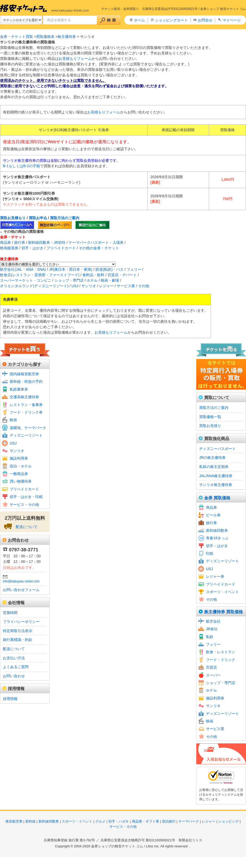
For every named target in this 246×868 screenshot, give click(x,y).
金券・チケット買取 (16, 37)
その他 (144, 286)
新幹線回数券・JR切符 (47, 242)
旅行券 (20, 242)
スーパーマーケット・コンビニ (26, 280)
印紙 (210, 553)
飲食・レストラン (221, 652)
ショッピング (228, 821)
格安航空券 (14, 821)
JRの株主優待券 (212, 458)
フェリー (134, 269)
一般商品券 (19, 474)
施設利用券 (19, 458)
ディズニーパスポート (217, 449)
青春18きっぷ (217, 538)
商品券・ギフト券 (146, 821)
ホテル (92, 280)
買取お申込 (38, 218)
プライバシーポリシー (21, 622)
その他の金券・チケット (99, 248)
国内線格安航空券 (24, 374)
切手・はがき (32, 248)
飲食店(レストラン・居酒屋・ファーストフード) (40, 275)
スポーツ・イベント (222, 592)
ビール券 (213, 515)
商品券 (5, 242)
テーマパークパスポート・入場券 (96, 242)
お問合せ (205, 20)
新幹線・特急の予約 (26, 381)
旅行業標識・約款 (18, 640)
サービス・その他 (24, 505)
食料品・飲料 (93, 275)
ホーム (139, 20)
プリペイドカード (61, 248)
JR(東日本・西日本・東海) (71, 269)
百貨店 (211, 667)
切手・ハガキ (119, 821)
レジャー (107, 286)
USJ (75, 286)
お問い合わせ (14, 676)
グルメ (100, 821)
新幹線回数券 (217, 530)
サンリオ (89, 286)
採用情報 (10, 699)
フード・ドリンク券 (26, 412)
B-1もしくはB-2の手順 (21, 166)
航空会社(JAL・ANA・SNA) (23, 269)
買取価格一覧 (210, 417)
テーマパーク (189, 821)
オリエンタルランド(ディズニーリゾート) (34, 286)
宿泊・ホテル (21, 466)
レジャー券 (215, 576)
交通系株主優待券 (24, 397)
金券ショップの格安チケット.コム (117, 846)
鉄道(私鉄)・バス (110, 269)
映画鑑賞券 (9, 248)
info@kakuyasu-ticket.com (21, 581)
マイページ (232, 20)
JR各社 (212, 629)
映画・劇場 (110, 280)
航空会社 (213, 621)
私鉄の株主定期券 (214, 467)
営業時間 (10, 613)
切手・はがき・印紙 (26, 497)
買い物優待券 (21, 481)
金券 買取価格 (217, 498)
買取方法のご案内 (65, 218)
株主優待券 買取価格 (223, 612)
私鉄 (210, 637)
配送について (27, 527)
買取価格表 (45, 37)
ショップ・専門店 (69, 280)
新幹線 (30, 821)
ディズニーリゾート (26, 435)
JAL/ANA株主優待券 (216, 476)
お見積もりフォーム (75, 59)
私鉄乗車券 (19, 389)
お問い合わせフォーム (21, 590)
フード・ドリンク (221, 660)
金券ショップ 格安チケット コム (223, 9)
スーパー (213, 675)
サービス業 (126, 286)
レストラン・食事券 (26, 405)
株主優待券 (67, 37)
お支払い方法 (14, 658)
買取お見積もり (13, 218)
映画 (13, 420)
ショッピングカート (171, 20)
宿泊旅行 (169, 821)
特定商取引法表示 (18, 631)
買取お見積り (210, 426)
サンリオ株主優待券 (216, 485)
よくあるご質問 (16, 667)
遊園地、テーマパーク (28, 428)
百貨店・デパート (122, 275)
